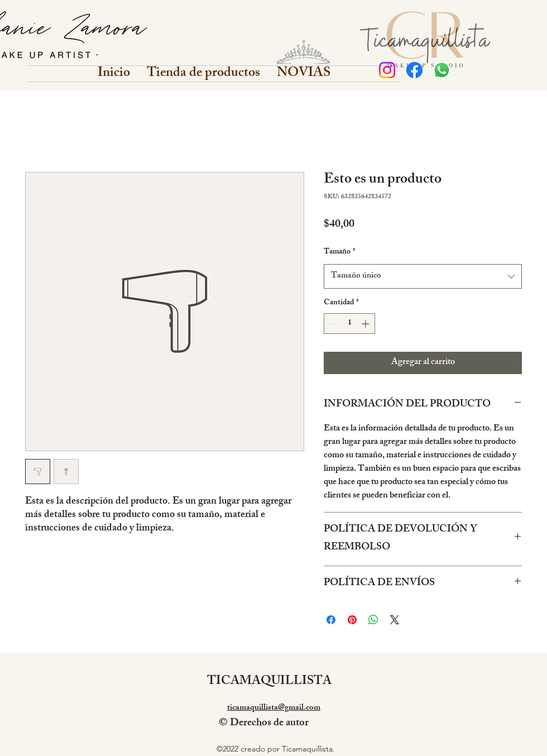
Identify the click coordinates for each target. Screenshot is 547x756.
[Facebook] (414, 70)
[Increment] (366, 324)
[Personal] (387, 70)
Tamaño (340, 252)
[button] (203, 74)
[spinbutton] (349, 324)
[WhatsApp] (442, 70)
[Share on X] (395, 620)
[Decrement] (332, 324)
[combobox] (423, 276)
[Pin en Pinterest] (352, 620)
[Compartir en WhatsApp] (373, 620)
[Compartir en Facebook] (331, 620)
